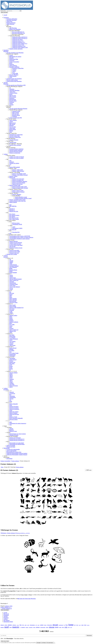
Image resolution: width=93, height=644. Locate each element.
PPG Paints (12, 364)
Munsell (8, 207)
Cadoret (11, 122)
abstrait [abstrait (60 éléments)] (2, 625)
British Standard (13, 272)
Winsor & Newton (14, 386)
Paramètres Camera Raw (18, 68)
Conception (9, 427)
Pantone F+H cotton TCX (18, 179)
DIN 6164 (12, 293)
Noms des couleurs (11, 155)
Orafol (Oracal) (13, 360)
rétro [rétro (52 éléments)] (63, 627)
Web (7, 159)
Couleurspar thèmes (6, 389)
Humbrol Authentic (14, 322)
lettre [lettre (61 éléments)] (85, 625)
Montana (11, 349)
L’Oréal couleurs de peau (15, 244)
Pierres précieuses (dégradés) (16, 418)
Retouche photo (13, 101)
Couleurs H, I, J (10, 314)
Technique (12, 102)
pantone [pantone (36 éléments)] (27, 627)
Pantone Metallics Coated (21, 197)
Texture (11, 103)
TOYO (11, 378)
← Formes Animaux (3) (6, 609)
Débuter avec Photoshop (15, 29)
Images (5, 426)
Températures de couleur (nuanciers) (18, 423)
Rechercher (89, 636)
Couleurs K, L (10, 334)
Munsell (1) (12, 209)
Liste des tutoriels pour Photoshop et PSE (16, 85)
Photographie (7, 448)
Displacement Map (14, 59)
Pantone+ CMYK (13, 176)
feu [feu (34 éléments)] (64, 625)
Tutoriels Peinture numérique (16, 150)
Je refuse (44, 643)
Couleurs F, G (10, 304)
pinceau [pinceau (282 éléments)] (52, 627)
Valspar (11, 382)
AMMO (11, 262)
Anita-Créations (13, 120)
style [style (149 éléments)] (66, 627)
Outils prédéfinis (13, 66)
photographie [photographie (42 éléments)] (43, 627)
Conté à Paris (12, 286)
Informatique (9, 459)
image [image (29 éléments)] (80, 625)
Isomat (11, 326)
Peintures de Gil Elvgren (12, 436)
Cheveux (11, 399)
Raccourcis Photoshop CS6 (18, 33)
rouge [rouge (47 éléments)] (60, 627)
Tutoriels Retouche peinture (16, 152)
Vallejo (11, 380)
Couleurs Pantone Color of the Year (17, 201)
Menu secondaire (5, 610)
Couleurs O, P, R (10, 357)
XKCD (11, 387)
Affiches (11, 429)
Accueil (5, 613)
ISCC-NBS (12, 325)
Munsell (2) (12, 210)
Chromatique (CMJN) (17, 228)
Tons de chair (12, 246)
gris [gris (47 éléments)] (75, 625)
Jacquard (11, 328)
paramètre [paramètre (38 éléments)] (31, 627)
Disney (11, 295)
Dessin (11, 94)
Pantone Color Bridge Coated (19, 174)
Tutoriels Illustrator (11, 139)
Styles (11, 77)
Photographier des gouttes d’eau (14, 452)
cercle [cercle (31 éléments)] (28, 625)
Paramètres (12, 98)
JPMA (11, 332)
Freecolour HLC (16, 232)
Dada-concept (12, 123)
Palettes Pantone (13, 202)
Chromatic (12, 282)
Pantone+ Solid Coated (17, 170)
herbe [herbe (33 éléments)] (77, 625)
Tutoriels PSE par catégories (16, 110)
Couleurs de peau (10, 240)
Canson (11, 275)
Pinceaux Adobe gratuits (12, 80)
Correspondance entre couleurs (14, 235)
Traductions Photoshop (15, 36)
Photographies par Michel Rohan (17, 444)
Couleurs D (9, 291)
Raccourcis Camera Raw (18, 34)
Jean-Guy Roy (13, 127)
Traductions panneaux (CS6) (19, 46)
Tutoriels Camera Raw (12, 133)
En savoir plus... (50, 643)
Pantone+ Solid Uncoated (18, 171)
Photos (8, 442)
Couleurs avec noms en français (17, 157)
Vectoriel (11, 105)
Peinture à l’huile (13, 417)
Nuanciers (12, 64)
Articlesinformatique (6, 457)
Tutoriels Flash (10, 141)
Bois (10, 395)
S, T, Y (8, 421)
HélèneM (11, 125)
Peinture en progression (15, 153)
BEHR (11, 269)
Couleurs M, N (10, 347)
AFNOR (11, 261)
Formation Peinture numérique (16, 149)
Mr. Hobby (12, 351)
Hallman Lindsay (13, 315)
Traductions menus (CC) (18, 41)
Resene (11, 366)
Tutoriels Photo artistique (15, 145)
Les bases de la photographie (13, 449)
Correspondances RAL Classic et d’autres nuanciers (21, 237)
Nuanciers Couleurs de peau (16, 248)
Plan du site (6, 614)
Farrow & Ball (13, 306)
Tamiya (11, 375)
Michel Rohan (13, 129)
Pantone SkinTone (13, 241)
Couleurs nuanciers (6, 256)
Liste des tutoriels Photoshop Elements (18, 109)
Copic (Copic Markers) (15, 287)
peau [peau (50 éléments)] (34, 627)
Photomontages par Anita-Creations (17, 434)
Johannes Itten (13, 331)
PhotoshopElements (9, 107)
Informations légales (8, 622)
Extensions (12, 60)
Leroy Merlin (12, 341)
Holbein (11, 319)
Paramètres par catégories (12, 54)
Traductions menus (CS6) (18, 45)
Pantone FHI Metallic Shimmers (20, 181)
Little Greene (12, 345)
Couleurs (6, 154)
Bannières (12, 430)
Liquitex (11, 344)
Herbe (11, 401)
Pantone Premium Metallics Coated (23, 198)
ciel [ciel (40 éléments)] (36, 625)
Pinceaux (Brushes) (14, 75)
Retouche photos (16, 115)
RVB (10, 222)
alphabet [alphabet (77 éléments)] (10, 625)
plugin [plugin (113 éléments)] (57, 627)
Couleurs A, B (10, 258)
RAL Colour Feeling (14, 219)
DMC (11, 296)
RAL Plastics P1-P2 (14, 218)
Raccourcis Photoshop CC (18, 32)
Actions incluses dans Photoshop (14, 81)
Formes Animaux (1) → (6, 607)
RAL (8, 213)
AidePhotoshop (9, 26)
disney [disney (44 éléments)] (45, 625)
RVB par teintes (16, 223)
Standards (12, 162)
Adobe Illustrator (10, 24)
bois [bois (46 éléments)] (23, 625)
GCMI (11, 312)
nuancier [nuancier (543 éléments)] (16, 627)
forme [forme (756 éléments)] (71, 625)
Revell (11, 367)
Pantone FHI (12, 178)
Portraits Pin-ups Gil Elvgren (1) (17, 439)
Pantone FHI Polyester (17, 184)
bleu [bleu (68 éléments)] (21, 625)
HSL (10, 233)
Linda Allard (12, 128)
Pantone (8, 166)
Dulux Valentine (13, 300)
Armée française (13, 265)
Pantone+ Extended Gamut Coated (17, 200)
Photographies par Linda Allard (17, 443)
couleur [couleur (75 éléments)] (42, 625)
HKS (8, 204)
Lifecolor (11, 343)
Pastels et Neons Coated (18, 191)
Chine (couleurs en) (14, 280)
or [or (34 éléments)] (20, 627)
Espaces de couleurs (11, 220)
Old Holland (12, 358)
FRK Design (12, 124)
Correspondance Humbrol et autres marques (19, 239)
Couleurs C (9, 274)
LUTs (13, 72)
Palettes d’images (13, 413)
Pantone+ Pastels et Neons (15, 189)
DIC (10, 292)
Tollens (11, 377)
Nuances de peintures (14, 409)
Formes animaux (15, 461)
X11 (10, 165)
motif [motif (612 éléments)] (7, 627)
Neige (11, 405)
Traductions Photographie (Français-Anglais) (17, 453)
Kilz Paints (12, 335)
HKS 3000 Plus (13, 206)
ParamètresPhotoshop (6, 51)
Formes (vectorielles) (14, 62)
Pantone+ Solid (13, 168)
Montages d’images (14, 435)
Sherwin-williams (13, 373)
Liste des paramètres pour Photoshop (15, 53)
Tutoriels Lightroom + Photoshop (14, 144)
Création (8, 433)
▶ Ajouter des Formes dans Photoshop (27, 599)
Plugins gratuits (13, 76)
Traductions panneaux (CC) (19, 42)
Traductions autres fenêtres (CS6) (20, 47)
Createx (11, 289)
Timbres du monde (11, 446)
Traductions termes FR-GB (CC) (20, 38)
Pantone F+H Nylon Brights (19, 183)
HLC (10, 231)
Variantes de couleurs (14, 163)
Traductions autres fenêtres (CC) (20, 44)
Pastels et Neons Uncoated (18, 192)
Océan (11, 410)
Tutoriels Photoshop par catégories (14, 86)
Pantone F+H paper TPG (18, 180)
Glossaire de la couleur (12, 254)
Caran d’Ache (12, 278)
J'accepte (39, 643)
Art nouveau (12, 393)
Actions (11, 55)
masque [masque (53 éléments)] (2, 627)
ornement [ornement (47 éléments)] (23, 627)
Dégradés (11, 58)
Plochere (11, 361)
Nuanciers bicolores (14, 406)
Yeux (10, 425)
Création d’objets (13, 93)
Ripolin (11, 369)
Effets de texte (13, 96)
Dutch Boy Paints (13, 302)
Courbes (14, 71)
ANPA (11, 263)
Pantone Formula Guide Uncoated (20, 188)
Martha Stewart (13, 348)
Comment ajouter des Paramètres (14, 79)
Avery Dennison (13, 267)
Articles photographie (11, 451)
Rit (10, 370)
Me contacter (7, 620)
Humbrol (11, 321)
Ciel (10, 400)
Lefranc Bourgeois (14, 339)
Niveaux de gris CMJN (15, 252)
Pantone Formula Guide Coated (19, 187)
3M (10, 259)
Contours (14, 70)
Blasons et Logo (13, 431)
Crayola (11, 288)
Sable (11, 422)
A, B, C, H (9, 391)
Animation (12, 89)
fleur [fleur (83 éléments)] (67, 625)
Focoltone (12, 310)
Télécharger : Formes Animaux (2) (15, 533)
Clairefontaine (13, 283)
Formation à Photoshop (12, 19)
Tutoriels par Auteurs (11, 119)
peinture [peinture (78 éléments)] (38, 627)
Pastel (11, 416)
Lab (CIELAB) (13, 230)
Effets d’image (13, 97)
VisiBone (11, 383)
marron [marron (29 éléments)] (88, 625)
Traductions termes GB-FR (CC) (20, 37)
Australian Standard (14, 266)
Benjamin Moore (13, 270)
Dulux (11, 297)
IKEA (11, 323)
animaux (7, 606)
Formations (6, 18)
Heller (11, 317)
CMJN (11, 226)
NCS (10, 352)
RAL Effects (12, 217)
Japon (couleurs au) (14, 330)
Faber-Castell (12, 305)
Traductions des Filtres (17, 40)
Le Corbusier (12, 338)
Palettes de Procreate (14, 414)
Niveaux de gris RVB (14, 250)
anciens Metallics (16, 196)
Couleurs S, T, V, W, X (12, 371)
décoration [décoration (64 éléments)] (50, 625)
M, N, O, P (9, 403)
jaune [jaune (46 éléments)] (82, 625)
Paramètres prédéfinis (14, 67)
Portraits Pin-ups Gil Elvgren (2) (17, 440)
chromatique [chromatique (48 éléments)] (32, 625)
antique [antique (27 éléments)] (18, 625)
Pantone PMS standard (15, 167)
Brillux (11, 271)
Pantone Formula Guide (15, 185)
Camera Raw (9, 21)
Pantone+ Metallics (14, 193)
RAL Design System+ (14, 215)
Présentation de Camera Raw (16, 135)
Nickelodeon (12, 356)
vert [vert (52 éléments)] (69, 627)
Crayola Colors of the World (16, 245)
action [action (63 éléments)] (6, 625)
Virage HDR (15, 73)
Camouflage (12, 396)
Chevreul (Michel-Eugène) (15, 279)
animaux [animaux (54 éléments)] (14, 625)
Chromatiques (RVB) (17, 224)
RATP (11, 365)
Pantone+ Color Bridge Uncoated (20, 175)
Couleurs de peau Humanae (16, 243)
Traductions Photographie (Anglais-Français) (17, 455)
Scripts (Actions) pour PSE (16, 118)
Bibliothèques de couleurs (15, 57)
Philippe (11, 131)
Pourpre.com (12, 362)
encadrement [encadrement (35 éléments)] (61, 625)
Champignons (12, 397)
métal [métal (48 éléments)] (11, 627)
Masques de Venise (11, 447)
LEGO (11, 340)
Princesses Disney (13, 419)
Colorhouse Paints (13, 284)
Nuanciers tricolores (14, 408)
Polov (11, 132)
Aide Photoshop (13, 28)
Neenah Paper (12, 354)
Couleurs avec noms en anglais (16, 158)
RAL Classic (12, 214)
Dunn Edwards (13, 301)
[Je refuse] (55, 643)
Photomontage (13, 99)
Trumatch (11, 379)
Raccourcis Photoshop (14, 31)
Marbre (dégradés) (14, 404)
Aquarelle (12, 392)
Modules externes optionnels (16, 49)
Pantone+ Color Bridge (15, 172)
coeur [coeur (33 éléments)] (38, 625)
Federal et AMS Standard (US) (16, 308)
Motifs (11, 63)
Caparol (11, 276)
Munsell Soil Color (14, 211)
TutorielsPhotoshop (6, 83)
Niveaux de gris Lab (14, 253)
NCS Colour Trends (14, 353)
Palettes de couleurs (14, 412)
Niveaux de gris (10, 249)
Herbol (11, 318)
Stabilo (11, 374)
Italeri (11, 327)
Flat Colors (12, 309)
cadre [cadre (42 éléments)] (26, 625)
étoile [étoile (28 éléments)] (71, 627)
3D (10, 88)
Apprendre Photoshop (11, 20)
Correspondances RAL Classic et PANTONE (20, 236)
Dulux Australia (13, 299)
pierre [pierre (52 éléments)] (47, 627)
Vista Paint (12, 384)
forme (11, 606)
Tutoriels (6, 616)
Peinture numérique (11, 23)
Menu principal (4, 12)
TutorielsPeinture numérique (11, 147)
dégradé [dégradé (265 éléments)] (55, 625)
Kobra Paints (12, 336)
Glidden (11, 313)
